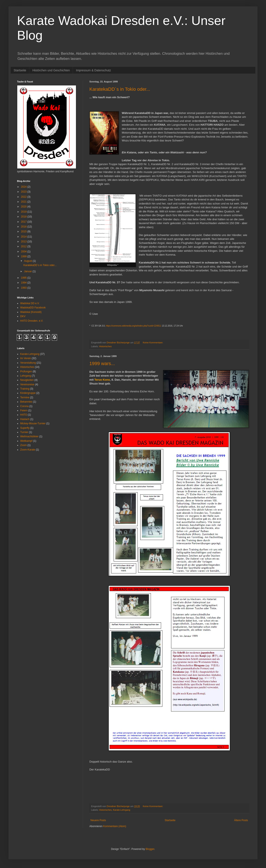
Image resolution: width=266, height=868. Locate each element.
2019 (24, 212)
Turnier (24, 432)
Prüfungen (26, 371)
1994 (24, 283)
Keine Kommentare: (153, 343)
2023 (24, 192)
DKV (23, 316)
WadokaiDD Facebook (33, 308)
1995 (24, 278)
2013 (24, 242)
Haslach (25, 419)
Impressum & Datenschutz (93, 70)
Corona (24, 406)
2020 (24, 207)
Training (25, 389)
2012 (24, 246)
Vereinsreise (27, 384)
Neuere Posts (98, 820)
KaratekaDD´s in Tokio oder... (120, 89)
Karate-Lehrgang (122, 810)
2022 (24, 197)
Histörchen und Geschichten (51, 70)
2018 (24, 217)
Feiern (24, 410)
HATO (24, 415)
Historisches (105, 346)
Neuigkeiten (27, 380)
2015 (24, 232)
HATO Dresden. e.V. (32, 321)
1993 (24, 288)
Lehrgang (26, 376)
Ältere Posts (241, 820)
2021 (24, 202)
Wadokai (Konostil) (31, 312)
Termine (25, 397)
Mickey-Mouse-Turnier (33, 423)
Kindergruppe (28, 393)
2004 (24, 252)
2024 (24, 187)
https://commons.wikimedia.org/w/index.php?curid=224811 (133, 326)
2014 (24, 237)
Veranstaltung (28, 363)
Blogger (150, 849)
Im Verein (26, 358)
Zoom (24, 445)
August (28, 261)
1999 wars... (102, 363)
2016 (24, 227)
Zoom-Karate (28, 450)
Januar (28, 271)
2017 (24, 222)
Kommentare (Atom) (115, 826)
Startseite (20, 70)
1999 (24, 256)
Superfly (25, 428)
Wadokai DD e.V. (30, 303)
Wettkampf (26, 441)
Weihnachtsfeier (29, 436)
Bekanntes (26, 402)
